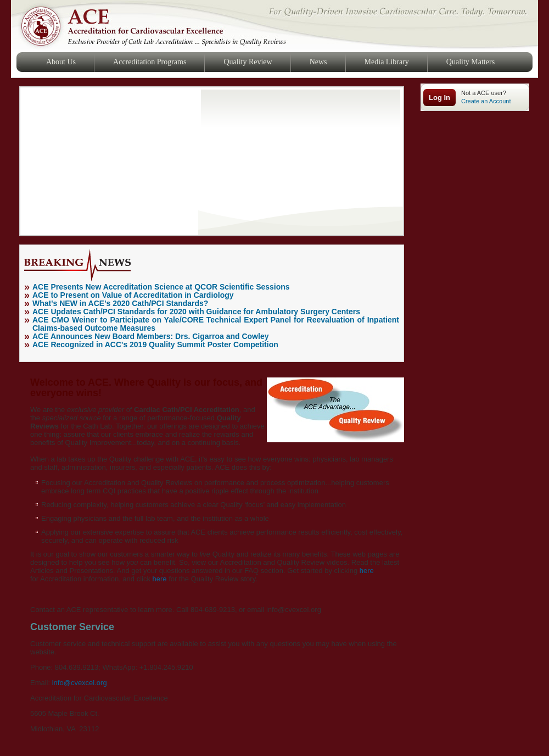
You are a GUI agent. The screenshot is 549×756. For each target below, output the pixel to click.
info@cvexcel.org (80, 683)
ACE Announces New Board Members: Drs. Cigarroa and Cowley (150, 336)
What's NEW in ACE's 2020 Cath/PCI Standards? (120, 303)
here (367, 571)
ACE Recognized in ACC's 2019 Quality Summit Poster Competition (155, 344)
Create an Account (486, 101)
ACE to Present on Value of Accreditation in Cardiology (133, 295)
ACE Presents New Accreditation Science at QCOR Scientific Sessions (161, 287)
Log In (439, 98)
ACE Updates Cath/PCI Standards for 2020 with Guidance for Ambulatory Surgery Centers (196, 312)
